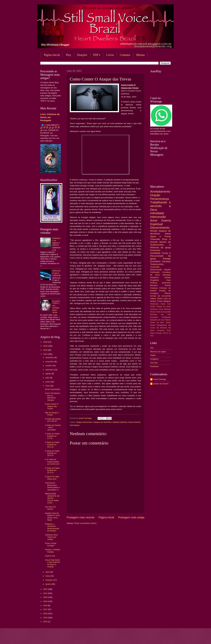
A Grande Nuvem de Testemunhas (160, 242)
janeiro (49, 584)
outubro (49, 366)
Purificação (155, 272)
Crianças (154, 288)
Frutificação (166, 317)
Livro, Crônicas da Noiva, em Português (50, 117)
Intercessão (158, 217)
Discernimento (134, 422)
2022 (46, 589)
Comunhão (155, 267)
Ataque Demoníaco (84, 422)
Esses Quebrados (52, 389)
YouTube (154, 363)
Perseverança (159, 199)
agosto (49, 374)
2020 (46, 597)
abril (47, 572)
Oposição (159, 333)
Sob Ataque (75, 425)
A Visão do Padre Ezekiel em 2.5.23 (52, 436)
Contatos (125, 55)
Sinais (153, 312)
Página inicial (52, 55)
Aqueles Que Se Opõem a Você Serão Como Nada (52, 517)
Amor (154, 220)
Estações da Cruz (157, 320)
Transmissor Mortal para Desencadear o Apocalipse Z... (52, 486)
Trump (165, 253)
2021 (46, 593)
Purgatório (155, 280)
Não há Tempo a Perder (52, 414)
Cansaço (166, 261)
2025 (46, 346)
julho (48, 378)
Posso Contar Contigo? (51, 544)
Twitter (153, 355)
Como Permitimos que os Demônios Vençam (52, 397)
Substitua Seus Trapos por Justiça (51, 537)
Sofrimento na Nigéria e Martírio (56, 242)
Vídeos (153, 299)
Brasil (169, 330)
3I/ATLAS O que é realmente (56, 273)
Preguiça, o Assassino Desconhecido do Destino (52, 527)
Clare (168, 280)
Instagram (154, 359)
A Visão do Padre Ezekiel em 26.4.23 (52, 453)
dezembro (50, 357)
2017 (46, 609)
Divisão (168, 277)
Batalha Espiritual (120, 422)
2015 (46, 618)
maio (48, 386)
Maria (168, 234)
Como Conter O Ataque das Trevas (52, 406)
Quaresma (166, 283)
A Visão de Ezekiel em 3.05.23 (53, 420)
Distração (167, 275)
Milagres (167, 301)
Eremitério (155, 261)
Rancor (168, 320)
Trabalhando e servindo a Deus (160, 206)
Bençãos (154, 285)
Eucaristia (154, 317)
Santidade (155, 253)
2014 (46, 622)
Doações (82, 55)
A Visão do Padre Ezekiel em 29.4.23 (52, 445)
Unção (153, 306)
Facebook (154, 366)
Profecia (154, 283)
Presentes (155, 250)
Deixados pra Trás (160, 314)
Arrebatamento (160, 191)
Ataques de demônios (102, 422)
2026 (46, 342)
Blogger (129, 638)
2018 (46, 605)
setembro (50, 370)
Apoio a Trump (160, 236)
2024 (46, 350)
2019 (46, 601)
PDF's (97, 55)
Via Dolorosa (162, 328)
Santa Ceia (166, 304)
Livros (110, 55)
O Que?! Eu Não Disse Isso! (52, 478)
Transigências (162, 325)
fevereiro (49, 580)
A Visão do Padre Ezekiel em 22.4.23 (52, 470)
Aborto (160, 299)
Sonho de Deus (157, 322)
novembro (50, 362)
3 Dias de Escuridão (163, 312)
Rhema (140, 55)
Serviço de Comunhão (160, 296)
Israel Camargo (160, 379)
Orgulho (167, 270)
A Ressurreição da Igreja (160, 256)
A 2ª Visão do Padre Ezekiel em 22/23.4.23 (52, 462)
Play (68, 55)
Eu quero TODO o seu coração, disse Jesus (56, 307)
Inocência (154, 309)
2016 (46, 613)
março (48, 576)
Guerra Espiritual (160, 222)
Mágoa (152, 333)
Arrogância (161, 330)
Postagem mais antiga (131, 517)
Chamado (155, 239)
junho (48, 382)
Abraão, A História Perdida (53, 551)
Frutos (160, 301)
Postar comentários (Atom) (85, 523)
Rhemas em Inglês (158, 352)
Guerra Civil (50, 556)
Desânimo (154, 277)
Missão (154, 231)
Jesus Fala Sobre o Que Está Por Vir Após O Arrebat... (53, 563)
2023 (46, 354)
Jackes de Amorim (161, 384)
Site (152, 348)
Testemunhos (157, 264)
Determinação (156, 270)
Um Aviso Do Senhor (50, 508)
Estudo (168, 285)
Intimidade (157, 213)
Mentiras (167, 309)
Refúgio (167, 259)
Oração (155, 195)
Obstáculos (154, 304)
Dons (165, 239)
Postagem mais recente (81, 517)
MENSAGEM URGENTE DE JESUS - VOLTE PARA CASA (52, 498)
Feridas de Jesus (164, 306)
